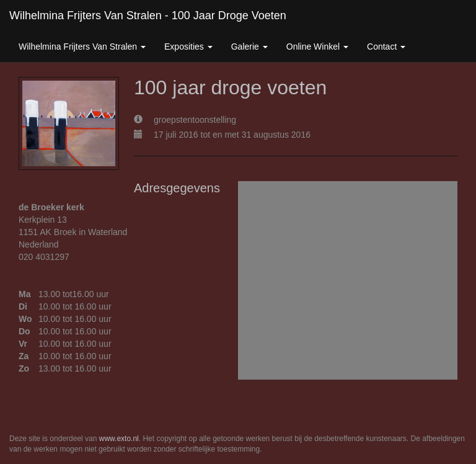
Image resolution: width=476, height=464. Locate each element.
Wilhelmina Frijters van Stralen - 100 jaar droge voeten (148, 16)
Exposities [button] (188, 47)
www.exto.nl (119, 439)
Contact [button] (386, 47)
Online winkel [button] (317, 47)
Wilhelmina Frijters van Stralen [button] (82, 47)
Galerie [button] (249, 47)
